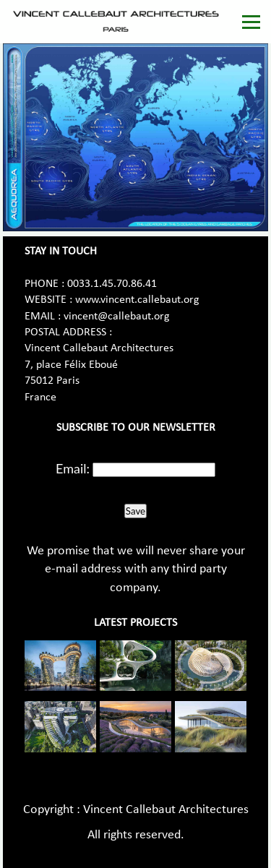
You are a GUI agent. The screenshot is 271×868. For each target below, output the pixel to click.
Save (135, 511)
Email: (73, 468)
